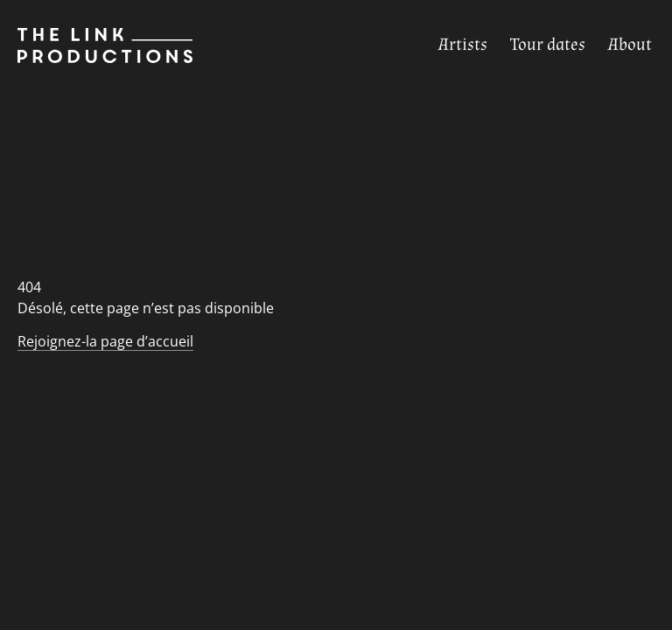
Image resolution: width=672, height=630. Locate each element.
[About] (630, 45)
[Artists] (463, 45)
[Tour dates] (548, 45)
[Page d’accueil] (96, 45)
